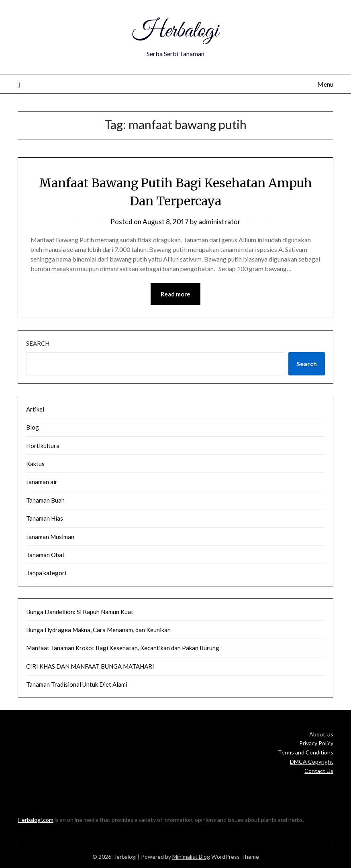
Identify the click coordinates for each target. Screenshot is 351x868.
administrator (219, 222)
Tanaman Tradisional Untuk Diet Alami (77, 684)
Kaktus (35, 464)
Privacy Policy (316, 743)
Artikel (35, 409)
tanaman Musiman (50, 537)
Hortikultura (43, 446)
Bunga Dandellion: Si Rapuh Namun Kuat (80, 612)
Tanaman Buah (45, 500)
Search (38, 343)
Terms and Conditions (306, 752)
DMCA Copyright (312, 762)
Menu (325, 84)
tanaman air (42, 482)
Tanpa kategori (46, 573)
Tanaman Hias (45, 518)
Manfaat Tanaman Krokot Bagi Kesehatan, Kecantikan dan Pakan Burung (123, 648)
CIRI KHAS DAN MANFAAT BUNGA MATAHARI (90, 666)
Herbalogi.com (36, 820)
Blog (33, 427)
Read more (175, 294)
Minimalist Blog (191, 857)
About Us (321, 734)
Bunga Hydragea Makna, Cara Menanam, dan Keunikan (98, 630)
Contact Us (319, 771)
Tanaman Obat (45, 555)
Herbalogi (175, 31)
